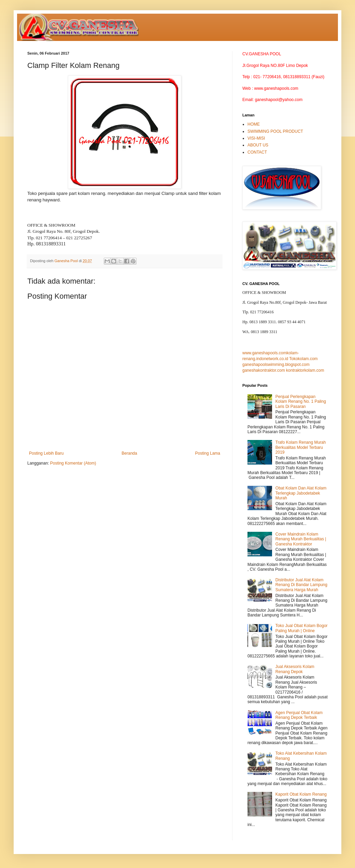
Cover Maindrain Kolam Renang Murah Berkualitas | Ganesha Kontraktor (301, 539)
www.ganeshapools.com (264, 353)
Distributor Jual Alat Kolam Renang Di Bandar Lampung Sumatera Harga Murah (301, 585)
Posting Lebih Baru (46, 453)
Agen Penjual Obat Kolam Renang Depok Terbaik (299, 715)
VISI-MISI (256, 138)
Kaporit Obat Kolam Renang (301, 794)
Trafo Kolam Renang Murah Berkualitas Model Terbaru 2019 (301, 447)
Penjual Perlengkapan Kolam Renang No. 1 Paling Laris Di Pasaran (301, 402)
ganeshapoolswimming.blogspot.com (276, 365)
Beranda (129, 453)
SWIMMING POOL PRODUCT (275, 131)
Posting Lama (208, 453)
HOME (254, 124)
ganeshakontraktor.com (264, 370)
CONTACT (257, 152)
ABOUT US (258, 145)
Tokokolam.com (303, 359)
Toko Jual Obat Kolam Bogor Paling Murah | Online (302, 628)
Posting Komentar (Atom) (73, 463)
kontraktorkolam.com (305, 370)
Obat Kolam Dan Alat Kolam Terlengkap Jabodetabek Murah (301, 493)
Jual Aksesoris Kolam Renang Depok (295, 669)
